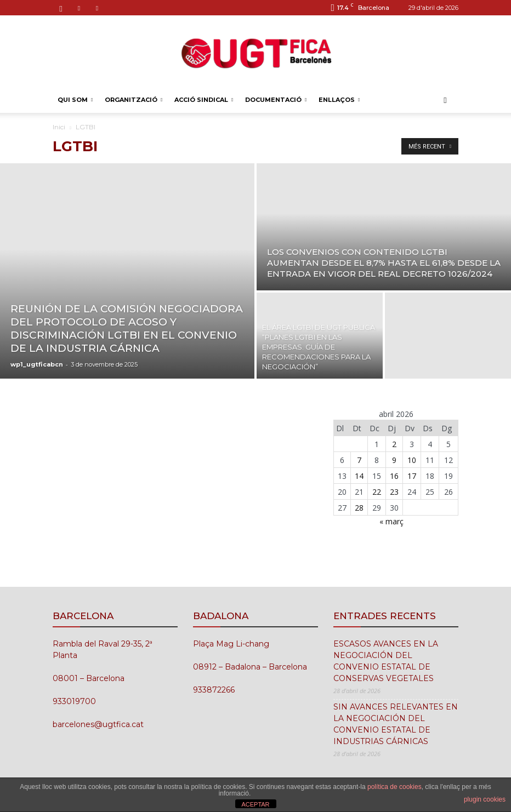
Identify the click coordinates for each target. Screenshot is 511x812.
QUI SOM (75, 100)
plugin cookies (485, 799)
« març (391, 521)
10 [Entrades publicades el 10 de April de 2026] (412, 460)
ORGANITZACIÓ (134, 100)
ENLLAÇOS (339, 100)
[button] (445, 100)
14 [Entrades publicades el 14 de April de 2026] (359, 476)
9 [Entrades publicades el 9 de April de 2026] (394, 460)
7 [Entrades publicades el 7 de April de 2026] (359, 460)
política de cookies (394, 787)
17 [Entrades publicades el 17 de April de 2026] (412, 476)
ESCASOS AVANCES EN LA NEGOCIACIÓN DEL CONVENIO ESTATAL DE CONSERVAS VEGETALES (386, 661)
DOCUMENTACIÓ (276, 100)
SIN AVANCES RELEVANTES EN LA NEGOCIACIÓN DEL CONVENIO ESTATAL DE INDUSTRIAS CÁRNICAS (396, 724)
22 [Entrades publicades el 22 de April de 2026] (377, 492)
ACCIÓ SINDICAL (204, 100)
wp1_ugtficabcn (37, 364)
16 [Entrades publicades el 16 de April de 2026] (394, 476)
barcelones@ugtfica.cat (98, 724)
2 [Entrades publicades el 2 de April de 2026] (394, 444)
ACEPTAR (255, 804)
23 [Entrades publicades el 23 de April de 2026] (394, 492)
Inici (59, 127)
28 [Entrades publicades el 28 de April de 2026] (359, 508)
